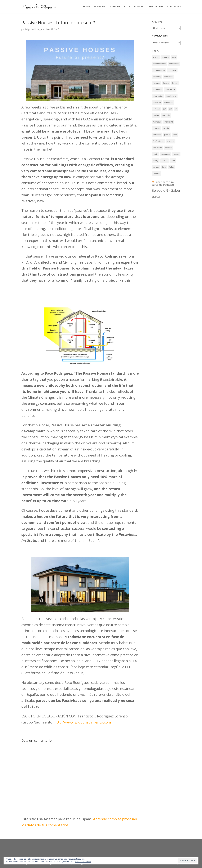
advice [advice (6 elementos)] (156, 57)
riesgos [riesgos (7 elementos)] (176, 172)
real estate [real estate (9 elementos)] (157, 164)
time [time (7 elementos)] (164, 187)
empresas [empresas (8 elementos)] (168, 80)
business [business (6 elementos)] (165, 57)
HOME (87, 7)
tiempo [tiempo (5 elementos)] (156, 187)
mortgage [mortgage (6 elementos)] (157, 134)
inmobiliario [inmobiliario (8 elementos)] (171, 103)
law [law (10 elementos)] (164, 118)
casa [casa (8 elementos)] (174, 57)
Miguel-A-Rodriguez (35, 29)
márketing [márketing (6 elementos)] (169, 134)
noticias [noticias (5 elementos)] (156, 141)
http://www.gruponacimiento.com (83, 722)
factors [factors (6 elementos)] (166, 88)
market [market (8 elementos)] (156, 126)
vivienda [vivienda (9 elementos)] (156, 195)
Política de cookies (83, 862)
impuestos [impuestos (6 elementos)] (157, 96)
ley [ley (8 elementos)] (176, 118)
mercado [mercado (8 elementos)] (166, 126)
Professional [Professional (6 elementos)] (158, 157)
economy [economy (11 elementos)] (157, 80)
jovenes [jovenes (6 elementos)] (156, 118)
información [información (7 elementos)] (170, 96)
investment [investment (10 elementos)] (169, 111)
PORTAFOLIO (156, 7)
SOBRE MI (115, 7)
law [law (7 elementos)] (170, 118)
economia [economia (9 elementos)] (172, 73)
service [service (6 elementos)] (165, 180)
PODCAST (140, 7)
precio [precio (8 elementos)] (167, 149)
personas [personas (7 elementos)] (157, 149)
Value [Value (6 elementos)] (172, 187)
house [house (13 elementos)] (175, 88)
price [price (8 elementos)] (175, 149)
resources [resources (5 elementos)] (166, 172)
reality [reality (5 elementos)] (156, 172)
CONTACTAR (174, 7)
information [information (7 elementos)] (158, 103)
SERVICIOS (100, 7)
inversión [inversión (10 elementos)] (157, 111)
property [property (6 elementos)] (170, 157)
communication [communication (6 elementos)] (160, 65)
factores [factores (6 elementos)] (156, 88)
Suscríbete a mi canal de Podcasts (163, 206)
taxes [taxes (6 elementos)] (173, 180)
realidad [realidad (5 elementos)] (169, 164)
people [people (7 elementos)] (166, 141)
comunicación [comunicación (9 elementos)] (159, 73)
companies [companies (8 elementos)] (174, 65)
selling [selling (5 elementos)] (156, 180)
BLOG (127, 7)
